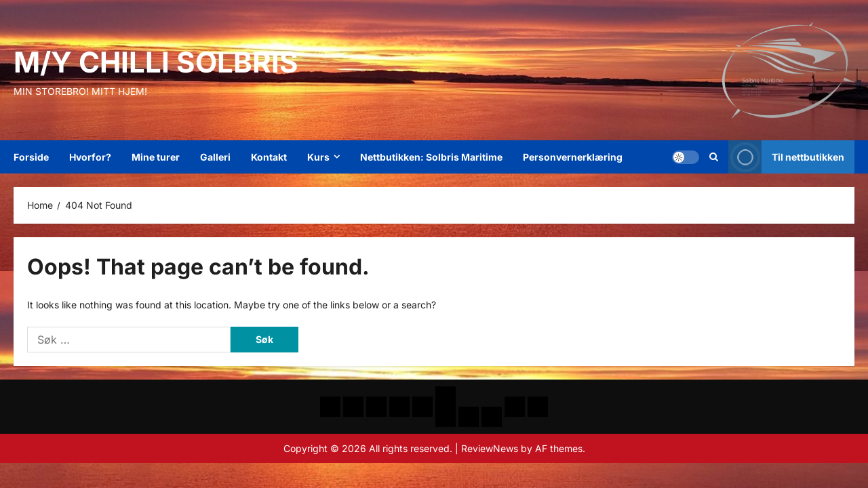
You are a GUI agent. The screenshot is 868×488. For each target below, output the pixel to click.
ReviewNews (490, 448)
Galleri (215, 157)
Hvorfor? (90, 157)
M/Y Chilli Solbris (156, 62)
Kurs (318, 157)
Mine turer (156, 157)
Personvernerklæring (573, 157)
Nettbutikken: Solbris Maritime (431, 157)
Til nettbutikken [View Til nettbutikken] (786, 157)
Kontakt (269, 157)
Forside (31, 157)
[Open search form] (714, 157)
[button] (686, 157)
